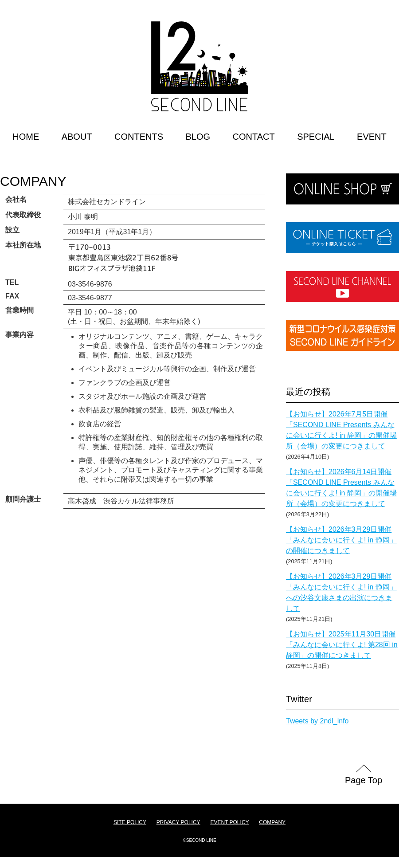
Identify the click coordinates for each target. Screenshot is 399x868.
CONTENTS (139, 137)
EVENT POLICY (229, 822)
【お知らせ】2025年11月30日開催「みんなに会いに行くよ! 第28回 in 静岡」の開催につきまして (342, 645)
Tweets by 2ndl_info (317, 721)
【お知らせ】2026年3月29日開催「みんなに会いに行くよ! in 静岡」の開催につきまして (341, 540)
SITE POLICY (130, 822)
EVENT (372, 137)
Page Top (364, 780)
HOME (26, 137)
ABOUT (77, 137)
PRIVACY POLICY (178, 822)
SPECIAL (316, 137)
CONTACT (254, 137)
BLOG (198, 137)
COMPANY (33, 181)
